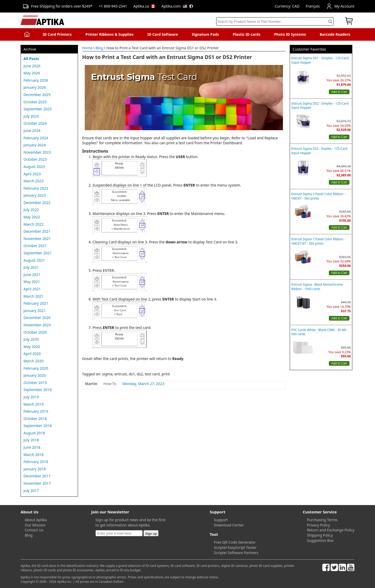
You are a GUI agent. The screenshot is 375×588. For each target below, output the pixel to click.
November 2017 (37, 483)
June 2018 (32, 447)
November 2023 (37, 152)
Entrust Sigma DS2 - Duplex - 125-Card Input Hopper (319, 151)
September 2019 (38, 390)
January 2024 (35, 145)
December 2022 (37, 203)
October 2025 (35, 102)
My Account (340, 6)
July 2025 (31, 116)
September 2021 (38, 253)
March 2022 (34, 224)
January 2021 (35, 311)
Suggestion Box (320, 540)
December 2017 (37, 476)
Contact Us (34, 530)
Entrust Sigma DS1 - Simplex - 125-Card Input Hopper (320, 60)
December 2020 (37, 318)
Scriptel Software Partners (236, 553)
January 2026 (35, 87)
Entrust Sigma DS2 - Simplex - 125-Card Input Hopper (320, 106)
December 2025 (37, 95)
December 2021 (37, 231)
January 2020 (35, 375)
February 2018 (36, 462)
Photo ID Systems (290, 34)
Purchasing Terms (322, 520)
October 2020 (35, 332)
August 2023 (34, 167)
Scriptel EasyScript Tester (235, 547)
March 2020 (34, 361)
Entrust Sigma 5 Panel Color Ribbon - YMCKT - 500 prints (318, 196)
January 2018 (35, 469)
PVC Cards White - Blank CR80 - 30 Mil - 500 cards (320, 332)
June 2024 (32, 131)
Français (313, 6)
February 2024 (36, 138)
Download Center (229, 525)
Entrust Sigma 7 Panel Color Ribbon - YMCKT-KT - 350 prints (318, 241)
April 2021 (32, 289)
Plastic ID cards (246, 34)
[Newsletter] (119, 533)
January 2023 (35, 195)
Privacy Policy (318, 525)
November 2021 (37, 239)
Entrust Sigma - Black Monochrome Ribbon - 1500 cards (317, 287)
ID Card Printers (57, 34)
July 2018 (31, 440)
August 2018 (34, 433)
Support (221, 520)
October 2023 (35, 159)
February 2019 (36, 411)
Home (87, 48)
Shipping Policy (320, 535)
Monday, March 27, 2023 (143, 384)
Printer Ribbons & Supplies (109, 34)
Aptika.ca (144, 6)
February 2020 (36, 368)
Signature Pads (205, 34)
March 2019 (34, 404)
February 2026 (36, 80)
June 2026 (32, 66)
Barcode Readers (335, 34)
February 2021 (36, 303)
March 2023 (34, 181)
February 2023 (36, 188)
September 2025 (38, 109)
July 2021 (31, 267)
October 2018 (35, 419)
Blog (99, 48)
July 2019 (31, 397)
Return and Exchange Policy (331, 530)
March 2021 (34, 296)
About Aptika (36, 520)
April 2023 (32, 174)
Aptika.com (177, 6)
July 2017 (31, 491)
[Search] (275, 21)
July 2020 (31, 339)
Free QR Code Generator (235, 542)
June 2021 (32, 275)
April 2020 (32, 354)
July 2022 (31, 210)
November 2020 (37, 325)
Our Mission (35, 525)
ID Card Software (163, 34)
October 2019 (35, 383)
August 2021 (34, 260)
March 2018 (34, 455)
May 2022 (32, 217)
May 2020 (32, 347)
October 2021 (35, 246)
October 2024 (35, 123)
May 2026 (32, 73)
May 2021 (32, 282)
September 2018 (38, 426)
